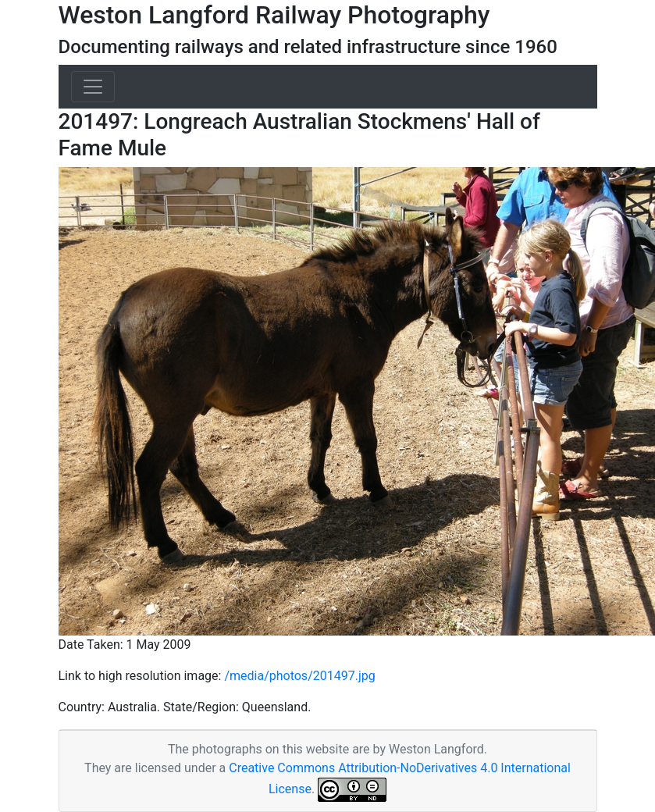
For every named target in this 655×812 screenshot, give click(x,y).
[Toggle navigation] (93, 87)
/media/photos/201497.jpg (299, 676)
